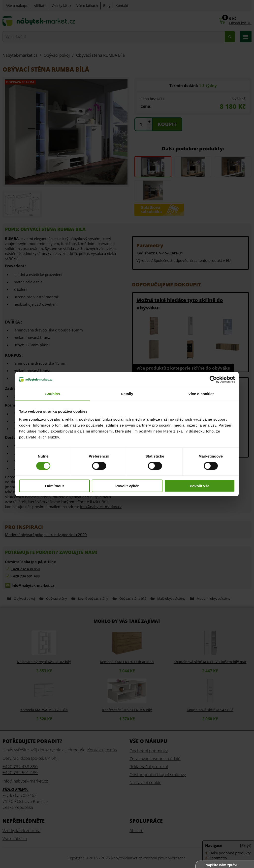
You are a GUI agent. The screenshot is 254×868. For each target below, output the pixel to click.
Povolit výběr (127, 486)
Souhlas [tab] (52, 394)
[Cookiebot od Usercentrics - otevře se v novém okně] (213, 380)
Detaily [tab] (127, 394)
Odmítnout (55, 486)
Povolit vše (200, 486)
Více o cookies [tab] (201, 394)
